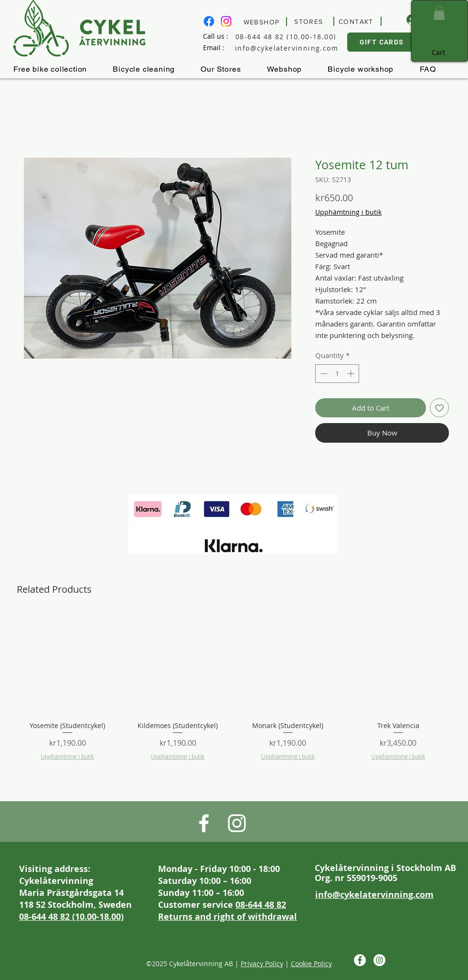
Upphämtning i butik (348, 212)
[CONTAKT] (357, 21)
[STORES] (310, 21)
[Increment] (352, 374)
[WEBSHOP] (263, 22)
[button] (439, 13)
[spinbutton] (337, 374)
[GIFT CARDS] (383, 42)
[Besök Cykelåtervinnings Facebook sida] (209, 21)
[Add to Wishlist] (440, 408)
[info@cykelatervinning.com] (294, 48)
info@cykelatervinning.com (374, 895)
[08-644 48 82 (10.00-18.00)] (294, 36)
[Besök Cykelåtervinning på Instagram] (226, 21)
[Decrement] (323, 374)
